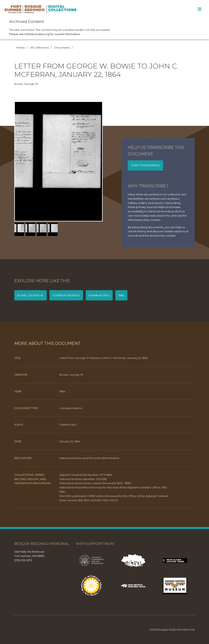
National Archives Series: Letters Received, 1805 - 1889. (95, 483)
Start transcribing (145, 165)
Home (21, 48)
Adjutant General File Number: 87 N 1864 (86, 475)
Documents (62, 48)
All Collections (39, 48)
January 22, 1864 (70, 441)
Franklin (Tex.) (99, 295)
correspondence (66, 295)
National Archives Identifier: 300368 (83, 479)
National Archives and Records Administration (89, 458)
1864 (121, 295)
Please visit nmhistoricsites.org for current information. (45, 34)
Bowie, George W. (30, 295)
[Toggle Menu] (200, 9)
